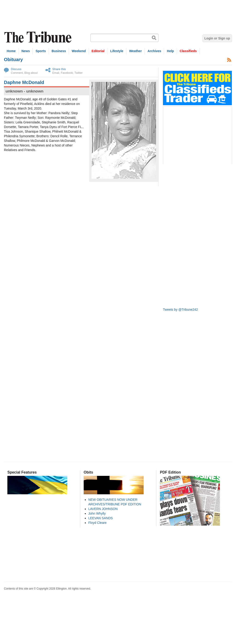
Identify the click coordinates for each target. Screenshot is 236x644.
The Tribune (38, 37)
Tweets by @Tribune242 (180, 310)
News (26, 51)
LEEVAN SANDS (100, 518)
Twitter (78, 73)
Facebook (67, 73)
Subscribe (229, 60)
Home (11, 51)
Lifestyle (117, 51)
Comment (17, 73)
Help (170, 51)
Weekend (79, 51)
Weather (135, 51)
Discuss (16, 69)
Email (56, 73)
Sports (41, 51)
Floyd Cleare (97, 523)
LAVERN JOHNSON (103, 509)
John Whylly (97, 513)
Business (59, 51)
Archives (154, 51)
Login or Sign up (217, 38)
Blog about (31, 73)
